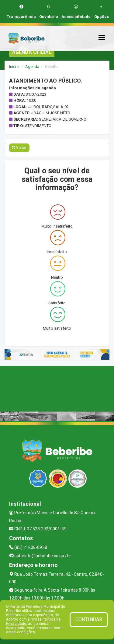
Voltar (19, 148)
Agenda (32, 67)
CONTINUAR (89, 619)
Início (14, 67)
